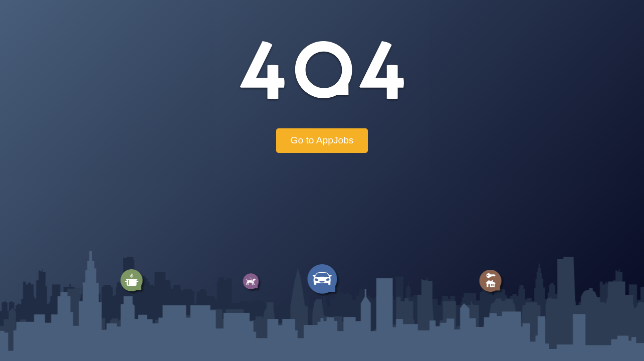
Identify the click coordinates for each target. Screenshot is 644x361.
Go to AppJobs (322, 140)
